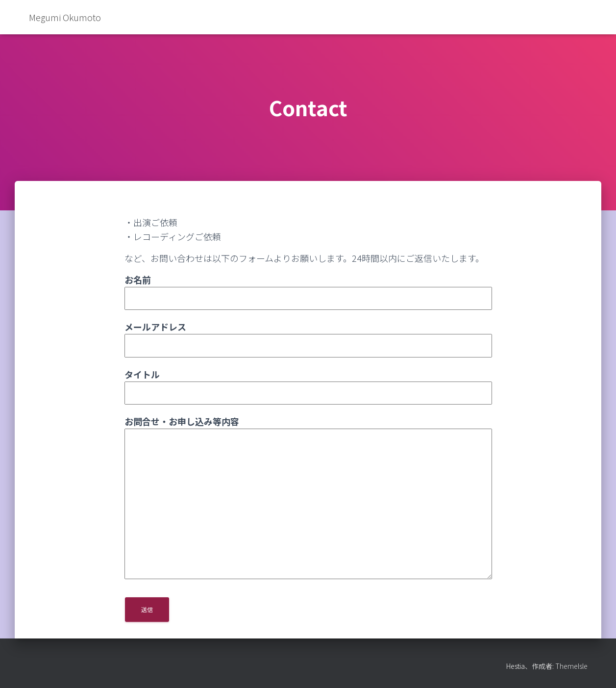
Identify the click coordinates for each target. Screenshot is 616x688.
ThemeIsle (571, 666)
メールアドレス (308, 336)
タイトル (308, 383)
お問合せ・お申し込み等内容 (308, 498)
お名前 (308, 289)
